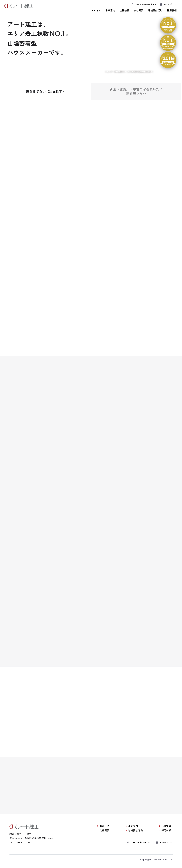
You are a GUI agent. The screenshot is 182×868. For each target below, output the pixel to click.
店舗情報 (125, 10)
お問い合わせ (168, 4)
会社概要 (139, 10)
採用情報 (172, 10)
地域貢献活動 (155, 10)
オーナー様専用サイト (144, 4)
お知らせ (96, 10)
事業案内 (110, 10)
